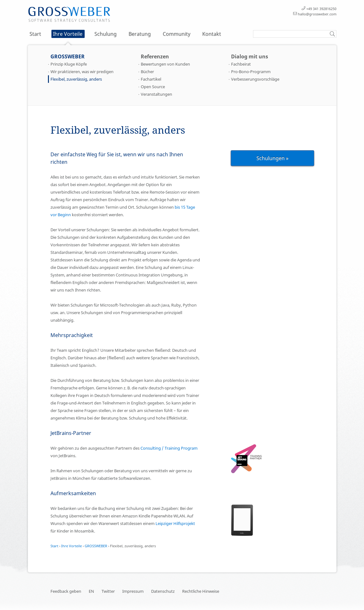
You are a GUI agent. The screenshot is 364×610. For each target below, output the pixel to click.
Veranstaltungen (156, 94)
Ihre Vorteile (68, 34)
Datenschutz (163, 591)
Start (35, 34)
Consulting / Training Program (169, 448)
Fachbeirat (241, 64)
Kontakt (212, 34)
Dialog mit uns (250, 56)
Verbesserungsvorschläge (255, 79)
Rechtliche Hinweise (201, 591)
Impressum (133, 591)
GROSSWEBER (68, 56)
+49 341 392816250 (321, 9)
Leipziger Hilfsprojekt (175, 523)
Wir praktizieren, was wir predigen (82, 72)
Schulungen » (272, 158)
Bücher (147, 72)
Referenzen (155, 56)
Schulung (106, 34)
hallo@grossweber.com (317, 14)
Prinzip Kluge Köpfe (69, 64)
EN (91, 591)
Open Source (153, 87)
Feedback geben (66, 591)
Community (177, 34)
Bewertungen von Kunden (165, 64)
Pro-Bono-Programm (251, 72)
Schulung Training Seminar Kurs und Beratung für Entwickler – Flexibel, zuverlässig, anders (69, 14)
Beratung (140, 34)
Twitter (108, 591)
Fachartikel (151, 79)
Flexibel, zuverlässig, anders (76, 79)
